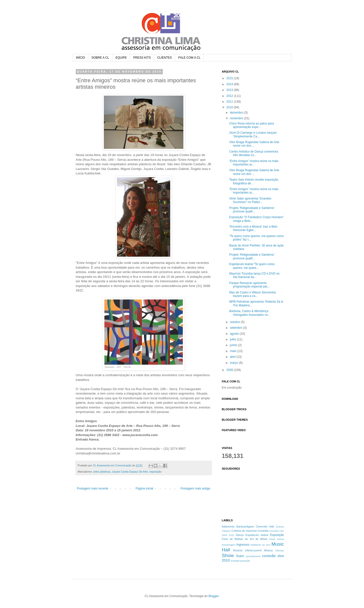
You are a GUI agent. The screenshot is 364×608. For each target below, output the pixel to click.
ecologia (235, 561)
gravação (245, 561)
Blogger (214, 596)
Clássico (226, 531)
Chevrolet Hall (265, 527)
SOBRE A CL (100, 58)
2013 (230, 90)
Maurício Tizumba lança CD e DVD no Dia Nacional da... (254, 275)
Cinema (280, 527)
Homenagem (229, 545)
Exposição (277, 535)
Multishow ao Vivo (260, 545)
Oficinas (280, 550)
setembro (236, 328)
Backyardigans (245, 527)
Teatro (240, 556)
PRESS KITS (142, 58)
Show (228, 555)
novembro (237, 118)
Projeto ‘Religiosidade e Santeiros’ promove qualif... (252, 210)
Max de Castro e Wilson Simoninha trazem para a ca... (252, 294)
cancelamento (253, 556)
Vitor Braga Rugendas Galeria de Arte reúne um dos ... (254, 144)
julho (233, 339)
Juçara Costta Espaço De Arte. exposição (137, 472)
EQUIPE (121, 58)
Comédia (263, 531)
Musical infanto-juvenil (247, 550)
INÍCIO (81, 58)
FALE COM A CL (189, 58)
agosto (235, 334)
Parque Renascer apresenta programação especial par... (249, 285)
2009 (230, 370)
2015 (230, 78)
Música (268, 550)
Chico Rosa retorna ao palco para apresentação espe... (251, 125)
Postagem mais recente (93, 488)
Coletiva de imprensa (244, 531)
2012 (230, 96)
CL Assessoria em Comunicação (113, 465)
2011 (230, 102)
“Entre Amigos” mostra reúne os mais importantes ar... (254, 163)
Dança (240, 535)
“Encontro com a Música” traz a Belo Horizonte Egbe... (253, 228)
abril (233, 357)
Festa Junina (276, 539)
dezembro (237, 113)
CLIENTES (165, 58)
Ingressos (243, 545)
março (234, 363)
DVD (231, 535)
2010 (230, 107)
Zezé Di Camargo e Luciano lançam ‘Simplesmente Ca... (253, 134)
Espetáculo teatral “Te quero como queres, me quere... (252, 266)
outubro (235, 322)
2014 (230, 84)
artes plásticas (102, 472)
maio (233, 351)
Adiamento (228, 527)
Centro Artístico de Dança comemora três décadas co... (254, 153)
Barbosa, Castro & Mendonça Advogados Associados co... (250, 313)
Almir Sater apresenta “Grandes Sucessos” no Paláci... (250, 200)
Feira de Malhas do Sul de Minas (245, 539)
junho (234, 345)
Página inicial (144, 488)
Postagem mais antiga (195, 488)
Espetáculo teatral (257, 535)
